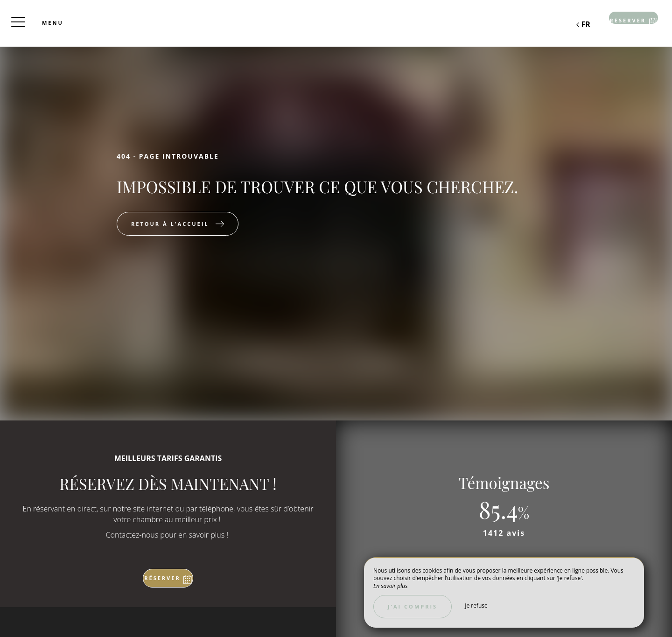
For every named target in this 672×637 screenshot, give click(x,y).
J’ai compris (413, 606)
